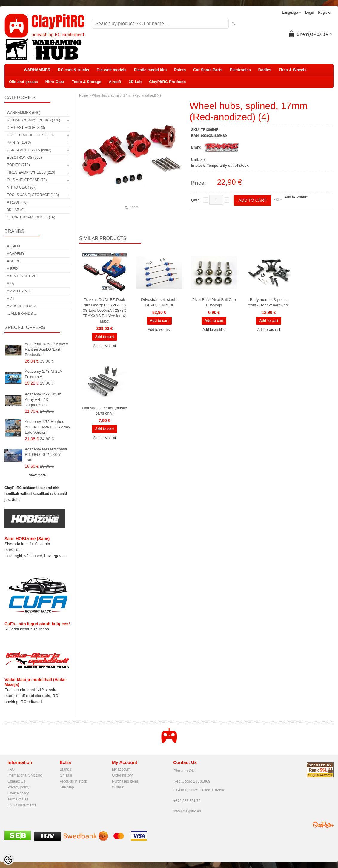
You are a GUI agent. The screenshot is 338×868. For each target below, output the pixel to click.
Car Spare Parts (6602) (29, 150)
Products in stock (73, 781)
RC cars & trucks (74, 70)
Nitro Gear (55, 82)
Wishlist (118, 787)
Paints (180, 70)
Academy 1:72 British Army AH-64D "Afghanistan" (43, 399)
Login (309, 13)
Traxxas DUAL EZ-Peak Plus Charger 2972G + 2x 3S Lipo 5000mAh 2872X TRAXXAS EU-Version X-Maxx (104, 310)
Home (83, 95)
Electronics (240, 70)
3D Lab (135, 82)
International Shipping (25, 775)
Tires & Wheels (292, 70)
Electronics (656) (24, 158)
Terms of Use (18, 799)
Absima (14, 246)
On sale (66, 775)
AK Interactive (22, 276)
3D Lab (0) (16, 210)
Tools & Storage (86, 82)
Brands (65, 769)
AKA (10, 284)
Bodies (265, 70)
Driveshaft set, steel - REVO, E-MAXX (159, 302)
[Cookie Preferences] (8, 860)
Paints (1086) (19, 143)
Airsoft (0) (17, 202)
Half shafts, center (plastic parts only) (105, 411)
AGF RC (14, 261)
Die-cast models (112, 70)
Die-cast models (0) (26, 128)
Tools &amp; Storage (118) (33, 195)
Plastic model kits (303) (30, 135)
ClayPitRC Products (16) (31, 217)
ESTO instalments (22, 805)
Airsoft (115, 82)
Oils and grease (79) (27, 180)
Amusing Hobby (22, 306)
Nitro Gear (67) (22, 187)
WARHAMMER (37, 70)
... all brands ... (22, 314)
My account (121, 769)
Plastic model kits (150, 70)
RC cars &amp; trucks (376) (33, 120)
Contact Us (16, 781)
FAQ (11, 769)
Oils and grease (23, 82)
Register (325, 13)
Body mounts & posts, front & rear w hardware (269, 302)
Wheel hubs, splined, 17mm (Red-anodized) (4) (126, 95)
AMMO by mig (19, 291)
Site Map (67, 787)
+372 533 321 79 (187, 801)
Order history (122, 775)
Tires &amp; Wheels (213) (31, 172)
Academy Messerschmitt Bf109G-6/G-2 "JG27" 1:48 (46, 454)
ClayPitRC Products (167, 82)
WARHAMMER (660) (24, 113)
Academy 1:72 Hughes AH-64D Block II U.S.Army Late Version (47, 427)
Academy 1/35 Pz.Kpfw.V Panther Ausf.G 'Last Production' (47, 349)
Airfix (13, 269)
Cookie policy (18, 793)
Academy (16, 254)
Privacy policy (18, 787)
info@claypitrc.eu (187, 811)
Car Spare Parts (208, 70)
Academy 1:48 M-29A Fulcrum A (43, 374)
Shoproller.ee (323, 825)
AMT (11, 299)
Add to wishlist (296, 197)
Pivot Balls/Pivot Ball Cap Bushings (214, 302)
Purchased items (125, 781)
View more (37, 475)
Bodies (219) (18, 165)
